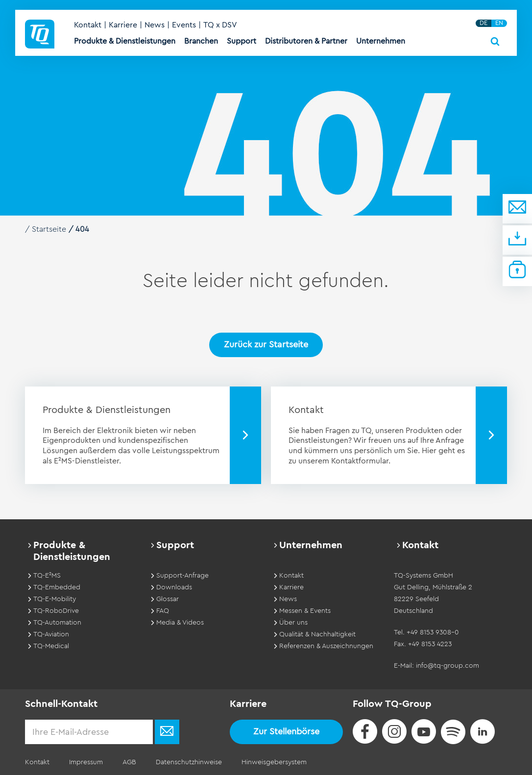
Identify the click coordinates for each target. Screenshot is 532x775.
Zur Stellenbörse (286, 731)
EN (499, 23)
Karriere (123, 25)
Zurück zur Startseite (266, 344)
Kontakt (88, 25)
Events (184, 25)
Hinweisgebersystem (274, 762)
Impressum (86, 762)
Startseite (49, 229)
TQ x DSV (220, 25)
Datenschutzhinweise (189, 762)
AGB (129, 762)
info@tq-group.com (447, 666)
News (155, 25)
